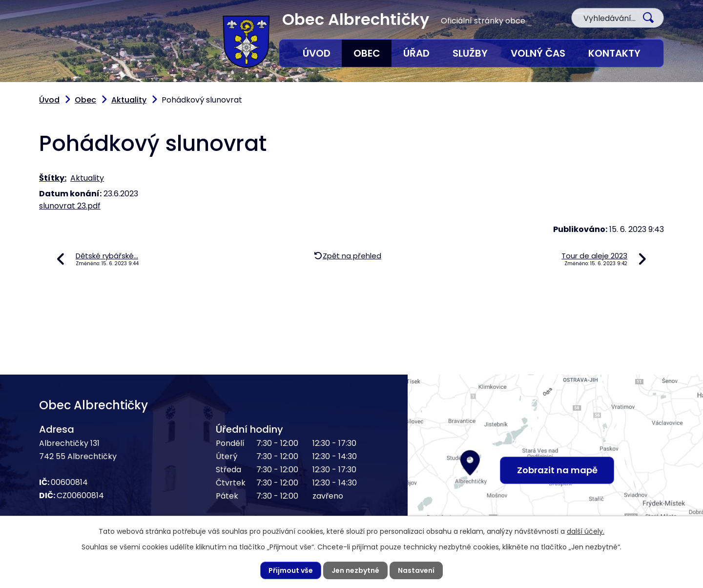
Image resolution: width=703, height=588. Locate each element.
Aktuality (129, 100)
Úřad (416, 53)
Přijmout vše (291, 570)
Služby (470, 53)
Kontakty (614, 53)
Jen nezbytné (355, 570)
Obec (367, 53)
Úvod (317, 53)
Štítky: (53, 178)
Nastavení (416, 570)
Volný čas (538, 53)
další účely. (586, 531)
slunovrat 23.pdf (70, 206)
